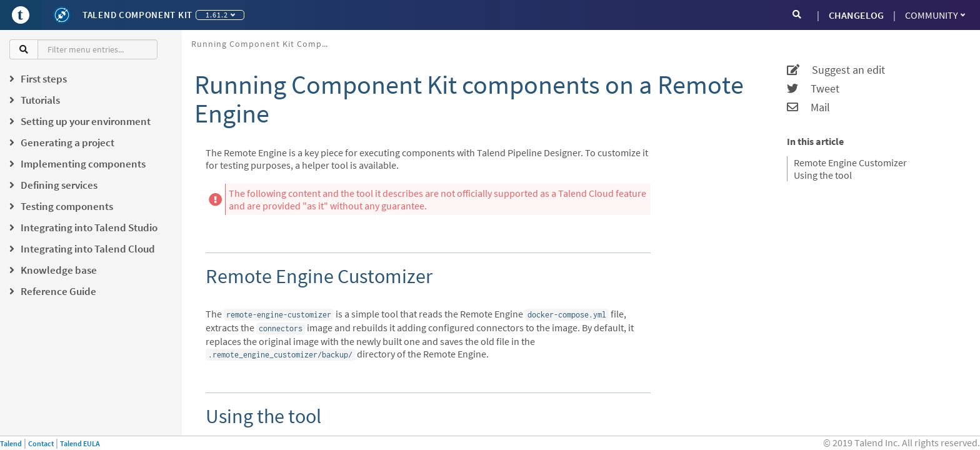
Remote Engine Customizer (850, 162)
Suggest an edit (836, 70)
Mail (808, 107)
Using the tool (823, 175)
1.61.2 (220, 15)
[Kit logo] (62, 15)
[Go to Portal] (21, 15)
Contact (41, 443)
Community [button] (935, 15)
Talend (11, 443)
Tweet (813, 89)
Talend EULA (80, 443)
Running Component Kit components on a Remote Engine (265, 44)
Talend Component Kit (137, 15)
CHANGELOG (856, 15)
